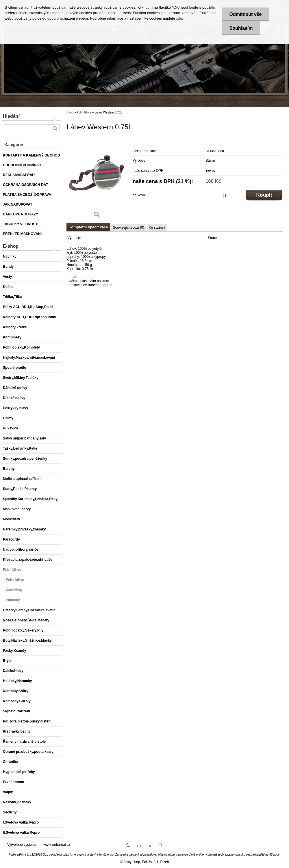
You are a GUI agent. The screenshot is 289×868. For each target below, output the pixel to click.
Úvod (70, 112)
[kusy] (232, 196)
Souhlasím (241, 28)
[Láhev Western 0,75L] (97, 179)
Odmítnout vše (245, 14)
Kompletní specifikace (88, 227)
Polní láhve (84, 112)
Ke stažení (157, 228)
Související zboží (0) (129, 228)
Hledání (11, 116)
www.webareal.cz (57, 845)
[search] (55, 128)
